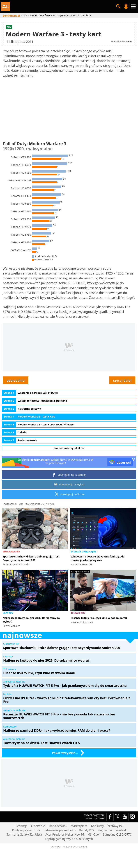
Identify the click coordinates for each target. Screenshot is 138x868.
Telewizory (78, 613)
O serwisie (38, 826)
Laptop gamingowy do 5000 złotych (69, 839)
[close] (134, 459)
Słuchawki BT (11, 552)
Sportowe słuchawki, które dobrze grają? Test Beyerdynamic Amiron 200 (31, 558)
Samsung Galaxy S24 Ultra (24, 834)
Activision (48, 504)
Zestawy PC (115, 826)
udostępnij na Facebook (69, 475)
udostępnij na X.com (69, 494)
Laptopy (8, 613)
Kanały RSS (87, 830)
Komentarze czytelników (69, 448)
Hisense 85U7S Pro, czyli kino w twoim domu (99, 618)
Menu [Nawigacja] (133, 6)
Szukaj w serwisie (118, 6)
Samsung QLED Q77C (117, 834)
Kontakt (121, 830)
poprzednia (16, 380)
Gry (21, 504)
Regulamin (105, 830)
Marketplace (79, 826)
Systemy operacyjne (83, 552)
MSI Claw (93, 834)
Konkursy (97, 826)
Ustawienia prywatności (60, 830)
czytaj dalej (122, 380)
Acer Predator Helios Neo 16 (65, 834)
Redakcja (21, 826)
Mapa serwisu (58, 826)
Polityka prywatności (26, 830)
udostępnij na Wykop (69, 485)
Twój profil (126, 6)
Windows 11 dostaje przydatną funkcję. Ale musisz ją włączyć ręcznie (98, 558)
